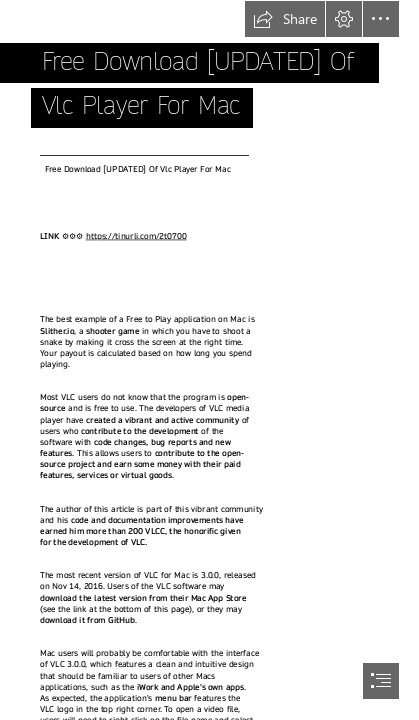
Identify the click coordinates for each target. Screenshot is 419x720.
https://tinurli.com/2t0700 (136, 235)
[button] (285, 19)
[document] (209, 360)
